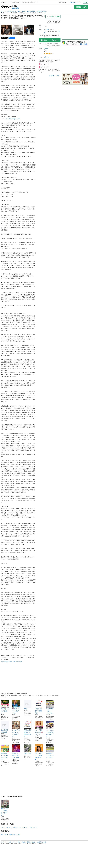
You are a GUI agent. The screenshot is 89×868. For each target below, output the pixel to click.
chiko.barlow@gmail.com (13, 119)
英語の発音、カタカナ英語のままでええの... (5, 752)
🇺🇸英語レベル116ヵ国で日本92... (16, 707)
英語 (19, 11)
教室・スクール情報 (7, 835)
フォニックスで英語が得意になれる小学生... (50, 729)
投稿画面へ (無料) (81, 7)
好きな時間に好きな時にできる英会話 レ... (16, 729)
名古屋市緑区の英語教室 (5, 727)
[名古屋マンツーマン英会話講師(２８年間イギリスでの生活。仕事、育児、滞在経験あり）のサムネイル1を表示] (7, 30)
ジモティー (4, 11)
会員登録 (85, 2)
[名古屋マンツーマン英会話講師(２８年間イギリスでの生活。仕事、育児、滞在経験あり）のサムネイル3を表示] (29, 30)
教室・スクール (12, 11)
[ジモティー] (6, 7)
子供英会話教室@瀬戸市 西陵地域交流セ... (28, 729)
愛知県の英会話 (31, 11)
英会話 (24, 11)
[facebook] (12, 38)
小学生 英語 (28, 749)
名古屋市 (47, 30)
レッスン (3, 828)
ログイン (79, 2)
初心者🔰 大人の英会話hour (5, 707)
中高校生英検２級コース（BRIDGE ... (50, 707)
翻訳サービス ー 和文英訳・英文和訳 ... (5, 808)
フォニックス (33, 828)
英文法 (16, 828)
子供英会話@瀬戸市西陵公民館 (39, 707)
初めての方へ (73, 2)
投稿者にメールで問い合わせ (50, 40)
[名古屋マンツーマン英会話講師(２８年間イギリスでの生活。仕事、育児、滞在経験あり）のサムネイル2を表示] (18, 30)
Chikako (46, 48)
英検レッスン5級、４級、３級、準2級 (16, 751)
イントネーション (24, 828)
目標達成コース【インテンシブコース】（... (50, 752)
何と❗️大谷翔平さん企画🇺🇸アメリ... (39, 728)
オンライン (10, 828)
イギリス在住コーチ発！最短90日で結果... (39, 752)
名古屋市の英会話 (41, 11)
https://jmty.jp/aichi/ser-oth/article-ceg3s (12, 662)
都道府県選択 (15, 8)
